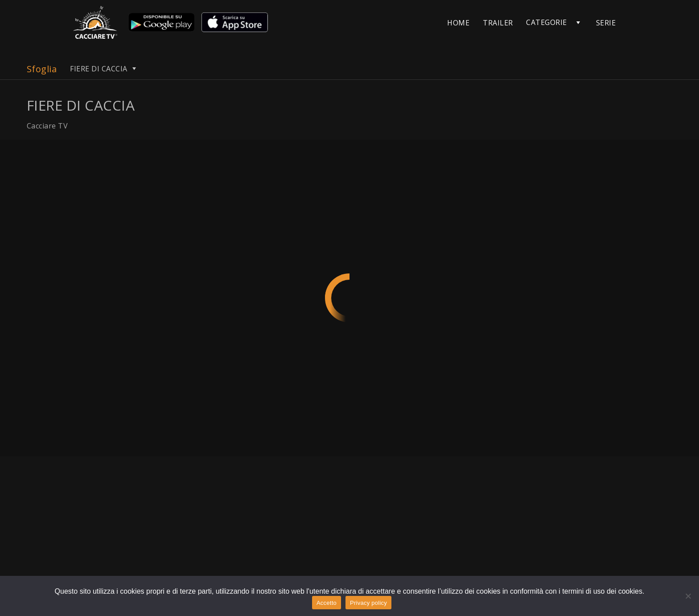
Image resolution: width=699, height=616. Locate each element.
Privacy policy (368, 603)
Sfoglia (42, 69)
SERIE (606, 23)
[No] (688, 596)
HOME (458, 23)
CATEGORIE (546, 22)
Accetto (327, 603)
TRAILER (498, 23)
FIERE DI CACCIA (104, 69)
